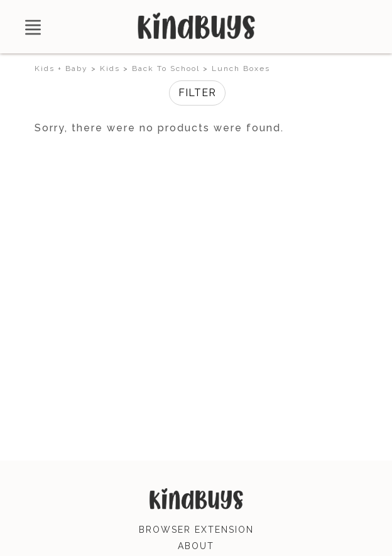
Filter (197, 93)
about (196, 546)
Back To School (166, 68)
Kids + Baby (61, 68)
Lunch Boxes (241, 68)
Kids (110, 68)
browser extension (196, 530)
